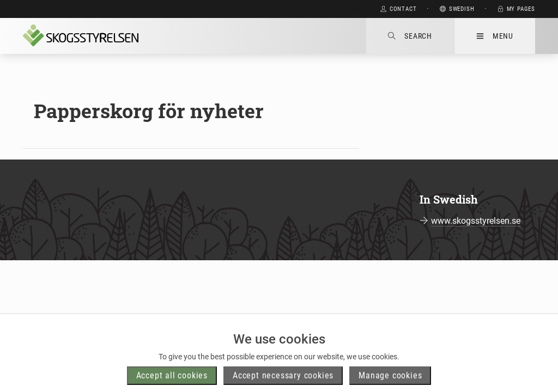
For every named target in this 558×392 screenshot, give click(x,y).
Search (410, 36)
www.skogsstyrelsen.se (476, 221)
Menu (495, 36)
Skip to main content (327, 9)
